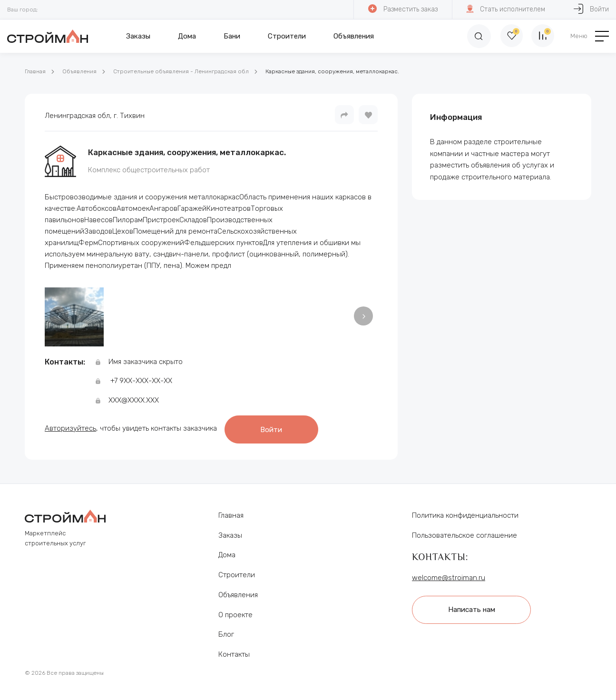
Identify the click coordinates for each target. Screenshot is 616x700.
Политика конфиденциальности (465, 513)
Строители (287, 36)
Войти (274, 427)
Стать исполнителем (505, 9)
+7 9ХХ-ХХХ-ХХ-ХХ (141, 381)
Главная (35, 71)
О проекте (235, 612)
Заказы (138, 36)
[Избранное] (509, 36)
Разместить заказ (402, 9)
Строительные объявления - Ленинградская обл (181, 71)
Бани (232, 36)
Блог (226, 631)
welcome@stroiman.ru (449, 575)
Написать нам (473, 606)
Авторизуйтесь (70, 427)
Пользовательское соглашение (464, 532)
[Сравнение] (542, 36)
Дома (187, 36)
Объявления (354, 36)
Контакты (234, 651)
